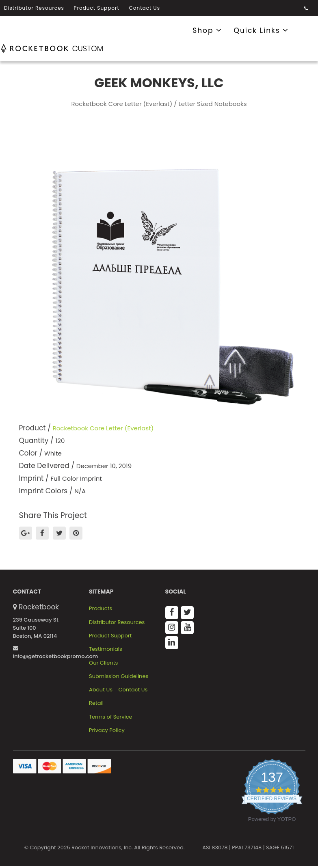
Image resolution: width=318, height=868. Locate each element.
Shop (207, 30)
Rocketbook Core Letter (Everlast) (103, 428)
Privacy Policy (107, 730)
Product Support (97, 8)
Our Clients (103, 663)
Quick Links (262, 30)
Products (101, 609)
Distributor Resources (34, 8)
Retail (96, 703)
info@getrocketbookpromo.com (56, 653)
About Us (101, 690)
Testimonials (106, 649)
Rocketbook (39, 607)
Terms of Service (111, 717)
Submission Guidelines (119, 676)
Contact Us (145, 8)
